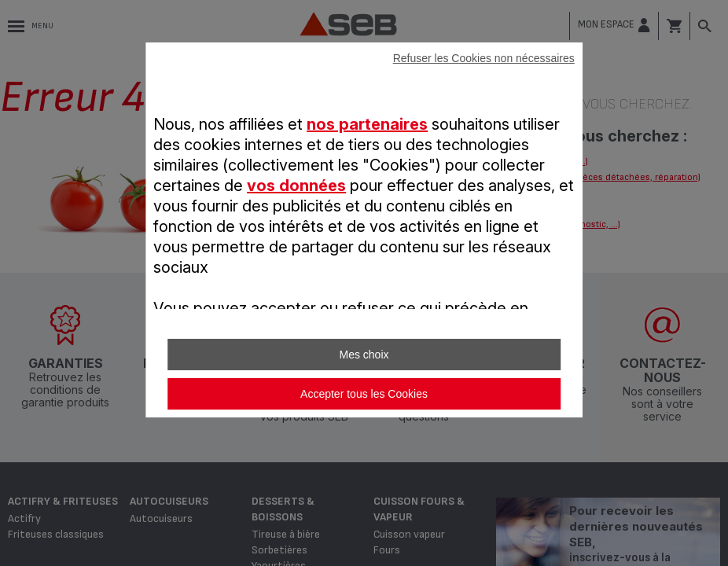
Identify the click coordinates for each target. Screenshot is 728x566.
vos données (296, 186)
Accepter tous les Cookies (364, 394)
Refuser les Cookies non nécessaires (484, 58)
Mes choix (364, 355)
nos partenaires (367, 124)
